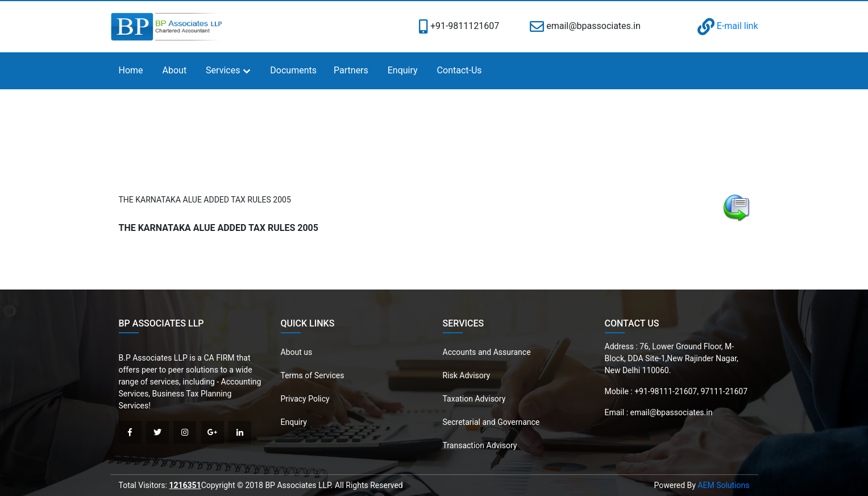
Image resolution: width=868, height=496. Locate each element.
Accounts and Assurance (487, 352)
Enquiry (403, 70)
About (175, 70)
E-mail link (728, 26)
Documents (293, 70)
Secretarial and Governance (491, 422)
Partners (351, 70)
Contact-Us (460, 70)
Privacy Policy (305, 399)
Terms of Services (313, 375)
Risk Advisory (467, 375)
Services (223, 70)
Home (131, 70)
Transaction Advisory (480, 445)
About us (297, 352)
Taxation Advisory (474, 399)
